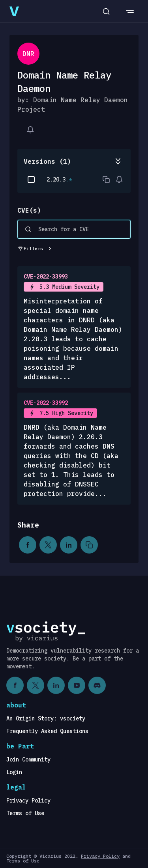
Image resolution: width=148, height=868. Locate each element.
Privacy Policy (28, 801)
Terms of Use (25, 813)
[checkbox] (31, 180)
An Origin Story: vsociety (46, 718)
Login (14, 772)
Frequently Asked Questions (47, 731)
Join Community (28, 759)
